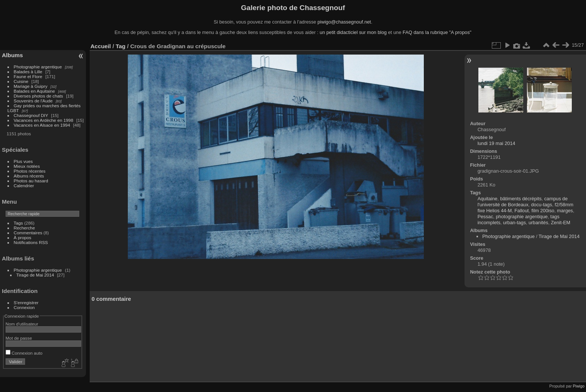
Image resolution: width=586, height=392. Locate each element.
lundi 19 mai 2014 (496, 143)
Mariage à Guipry (31, 86)
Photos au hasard (31, 181)
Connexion (24, 307)
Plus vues (23, 161)
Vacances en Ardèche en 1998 (44, 120)
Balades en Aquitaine (35, 91)
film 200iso (543, 211)
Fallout (522, 211)
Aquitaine (488, 199)
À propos (23, 237)
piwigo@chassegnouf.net (344, 22)
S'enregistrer (26, 303)
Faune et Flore (28, 76)
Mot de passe (19, 338)
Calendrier (24, 186)
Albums (12, 55)
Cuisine (21, 81)
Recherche (24, 228)
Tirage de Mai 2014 (35, 275)
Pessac (485, 217)
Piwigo (579, 386)
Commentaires (28, 233)
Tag (120, 46)
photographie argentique (522, 217)
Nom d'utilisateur (22, 324)
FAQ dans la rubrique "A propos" (437, 32)
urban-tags (514, 223)
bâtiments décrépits (521, 199)
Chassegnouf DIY (31, 115)
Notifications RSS (31, 242)
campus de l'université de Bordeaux (523, 202)
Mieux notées (27, 166)
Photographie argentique (38, 67)
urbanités (538, 223)
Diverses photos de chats (38, 96)
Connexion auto (24, 353)
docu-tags (542, 205)
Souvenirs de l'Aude (33, 101)
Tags (18, 223)
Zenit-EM (561, 223)
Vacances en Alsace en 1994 (42, 125)
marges (565, 211)
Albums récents (29, 176)
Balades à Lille (28, 72)
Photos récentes (30, 171)
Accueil (101, 46)
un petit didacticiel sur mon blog (353, 32)
